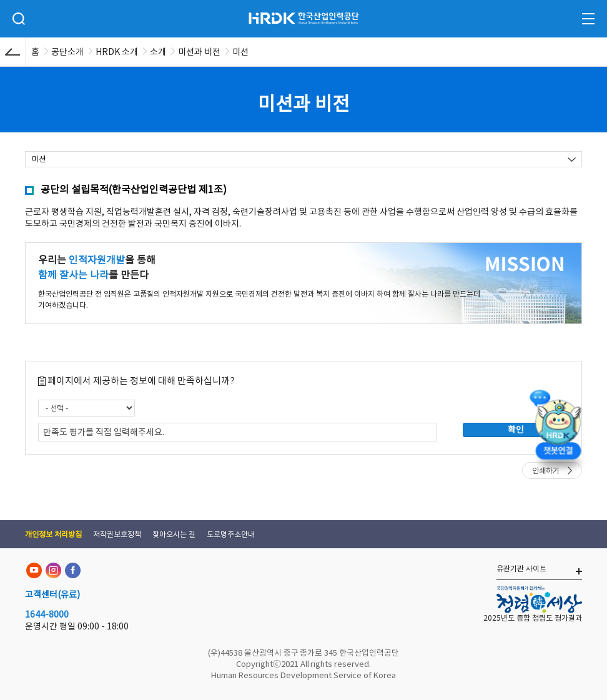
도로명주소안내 (231, 534)
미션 (39, 159)
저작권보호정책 (117, 534)
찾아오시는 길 (174, 534)
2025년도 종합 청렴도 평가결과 (533, 618)
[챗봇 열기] (558, 428)
